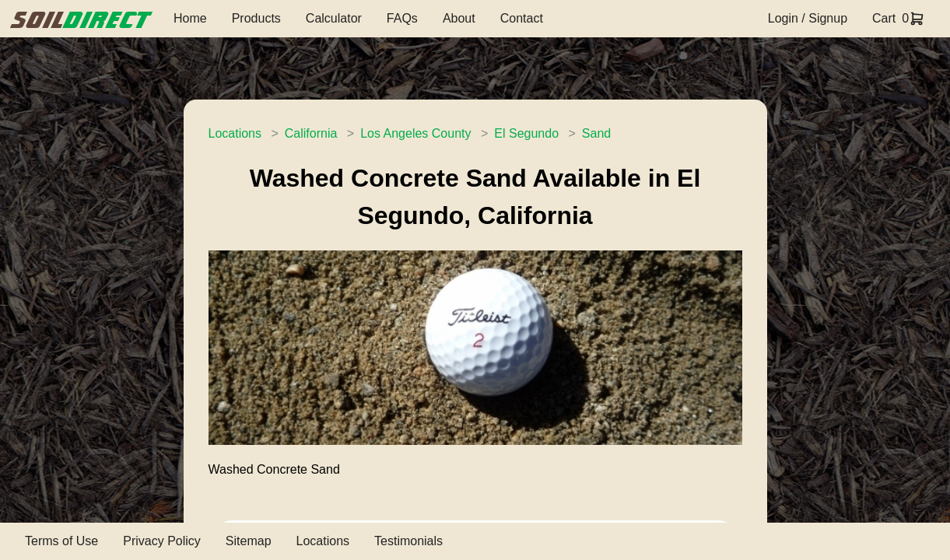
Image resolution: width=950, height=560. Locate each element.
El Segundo (526, 133)
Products (256, 18)
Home (190, 18)
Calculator (334, 18)
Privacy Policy (162, 541)
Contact (522, 18)
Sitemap (249, 541)
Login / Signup (808, 18)
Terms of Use (61, 541)
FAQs (402, 18)
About (459, 18)
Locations (235, 133)
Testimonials (408, 541)
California (311, 133)
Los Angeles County (415, 133)
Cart (884, 18)
